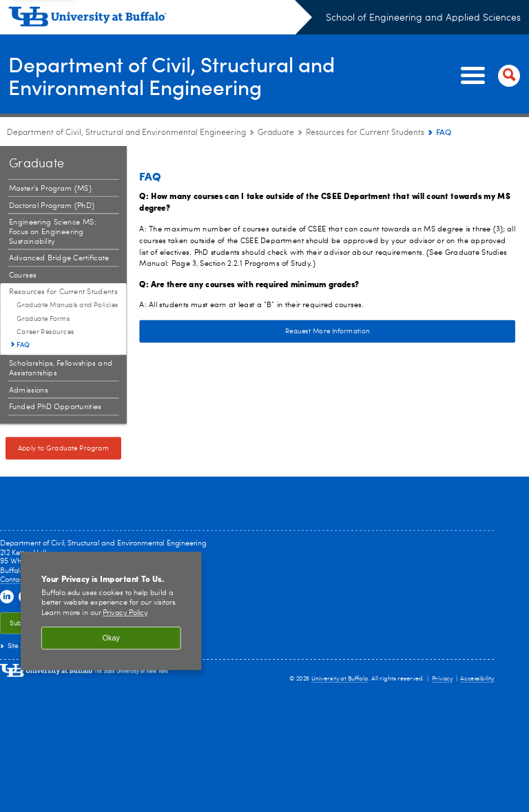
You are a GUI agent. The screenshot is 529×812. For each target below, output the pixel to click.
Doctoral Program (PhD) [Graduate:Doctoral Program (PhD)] (52, 206)
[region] (111, 611)
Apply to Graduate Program (64, 448)
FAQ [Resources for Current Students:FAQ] (23, 344)
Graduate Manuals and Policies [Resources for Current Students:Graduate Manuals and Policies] (68, 305)
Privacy (442, 679)
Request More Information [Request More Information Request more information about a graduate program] (254, 331)
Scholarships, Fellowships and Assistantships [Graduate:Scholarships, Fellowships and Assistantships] (61, 368)
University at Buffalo (340, 679)
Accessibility (477, 679)
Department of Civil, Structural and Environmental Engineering (172, 75)
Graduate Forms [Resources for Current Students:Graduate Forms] (43, 319)
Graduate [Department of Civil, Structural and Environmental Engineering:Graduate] (276, 133)
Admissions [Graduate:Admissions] (29, 390)
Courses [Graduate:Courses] (23, 275)
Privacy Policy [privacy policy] (125, 613)
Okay (111, 638)
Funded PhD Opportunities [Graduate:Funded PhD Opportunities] (55, 407)
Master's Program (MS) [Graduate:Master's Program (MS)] (50, 188)
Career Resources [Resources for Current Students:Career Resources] (45, 332)
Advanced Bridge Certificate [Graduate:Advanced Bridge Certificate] (59, 259)
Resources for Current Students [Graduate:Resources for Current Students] (365, 133)
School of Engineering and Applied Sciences (423, 18)
